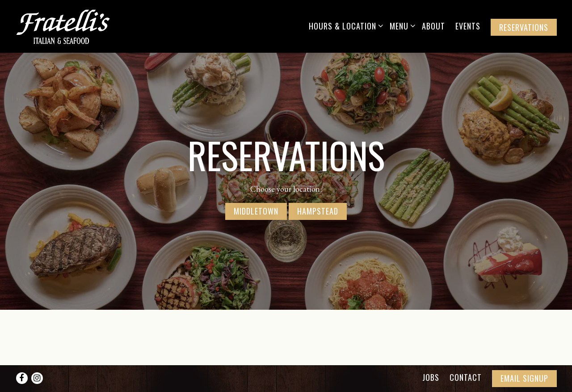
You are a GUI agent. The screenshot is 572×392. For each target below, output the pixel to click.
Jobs (431, 377)
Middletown (256, 210)
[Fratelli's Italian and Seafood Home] (71, 26)
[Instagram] (37, 378)
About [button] (433, 26)
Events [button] (468, 26)
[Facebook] (22, 378)
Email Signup (524, 378)
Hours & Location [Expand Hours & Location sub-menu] (344, 26)
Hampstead (318, 210)
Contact (466, 377)
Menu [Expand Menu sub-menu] (401, 26)
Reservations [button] (524, 27)
